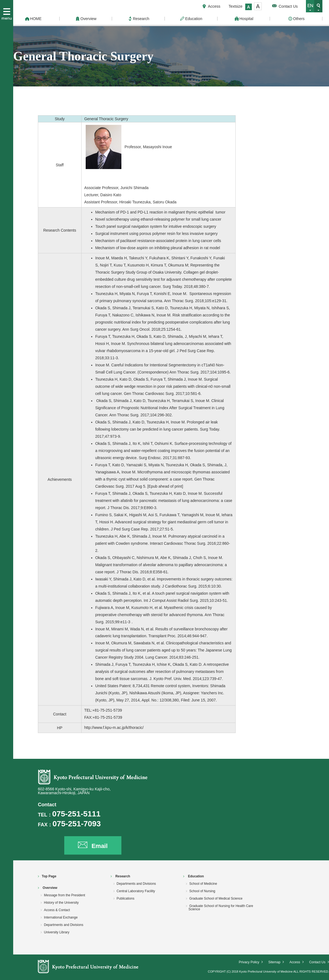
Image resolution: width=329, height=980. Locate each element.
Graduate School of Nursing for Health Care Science (221, 908)
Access (214, 6)
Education (196, 876)
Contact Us (288, 6)
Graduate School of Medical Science (216, 898)
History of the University (61, 903)
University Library (57, 932)
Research (123, 876)
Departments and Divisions (64, 925)
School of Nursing (202, 891)
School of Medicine (203, 884)
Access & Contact (57, 910)
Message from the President (65, 895)
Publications (126, 898)
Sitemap (274, 962)
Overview (50, 888)
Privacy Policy (249, 962)
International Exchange (61, 917)
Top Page (49, 876)
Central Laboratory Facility (136, 891)
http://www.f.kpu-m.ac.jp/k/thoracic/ (114, 728)
